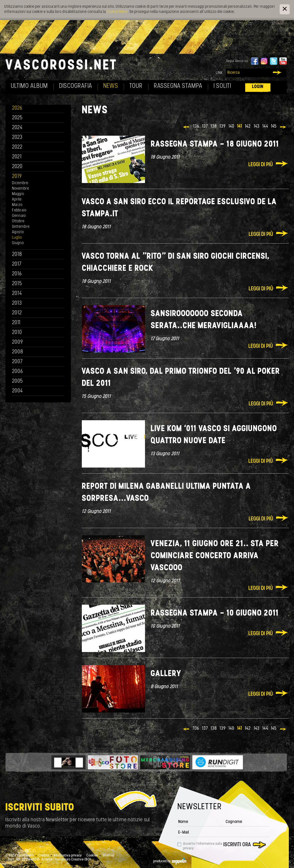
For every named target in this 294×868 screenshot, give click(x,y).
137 (205, 126)
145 (274, 126)
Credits (44, 856)
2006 (18, 372)
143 (257, 126)
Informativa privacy (68, 856)
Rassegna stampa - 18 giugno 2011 (215, 144)
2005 (18, 381)
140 (231, 126)
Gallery (166, 674)
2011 (16, 323)
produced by (170, 861)
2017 (17, 264)
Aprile (17, 200)
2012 (17, 313)
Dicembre (20, 183)
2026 (17, 108)
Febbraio (19, 210)
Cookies (92, 856)
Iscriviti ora (237, 845)
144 (265, 126)
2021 (17, 157)
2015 (17, 284)
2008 (18, 352)
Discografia (76, 86)
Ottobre (18, 221)
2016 (17, 274)
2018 (17, 255)
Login (258, 87)
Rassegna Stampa (178, 86)
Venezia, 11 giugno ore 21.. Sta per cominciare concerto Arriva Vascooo (215, 556)
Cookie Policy (117, 12)
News (111, 86)
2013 (17, 303)
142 (248, 126)
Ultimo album (29, 86)
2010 (17, 333)
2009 (18, 342)
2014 (17, 294)
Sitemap (109, 856)
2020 (17, 167)
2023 (17, 138)
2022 (17, 147)
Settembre (21, 227)
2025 (17, 118)
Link (219, 73)
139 (223, 126)
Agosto (18, 232)
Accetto (203, 846)
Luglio (17, 238)
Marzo (17, 205)
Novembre (21, 189)
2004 (18, 391)
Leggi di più (261, 165)
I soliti (222, 86)
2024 (17, 128)
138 (214, 126)
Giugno (18, 243)
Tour (136, 86)
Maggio (18, 194)
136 (196, 126)
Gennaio (19, 216)
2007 (17, 362)
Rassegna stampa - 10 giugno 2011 (215, 613)
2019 (17, 177)
